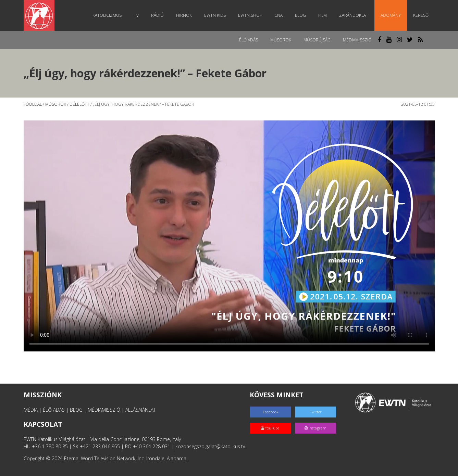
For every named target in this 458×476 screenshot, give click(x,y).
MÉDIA (31, 410)
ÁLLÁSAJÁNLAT (141, 410)
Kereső (421, 15)
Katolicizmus (107, 15)
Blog (300, 15)
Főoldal (33, 104)
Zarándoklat (354, 15)
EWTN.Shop (250, 15)
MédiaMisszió (357, 40)
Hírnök (184, 15)
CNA (278, 15)
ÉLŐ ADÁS (54, 410)
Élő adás (249, 40)
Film (323, 15)
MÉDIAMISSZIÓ (104, 410)
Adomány (391, 15)
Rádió (157, 15)
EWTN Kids (215, 15)
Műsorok (281, 40)
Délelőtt (79, 104)
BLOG (76, 410)
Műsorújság (317, 40)
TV (136, 15)
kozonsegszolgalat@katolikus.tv (210, 446)
